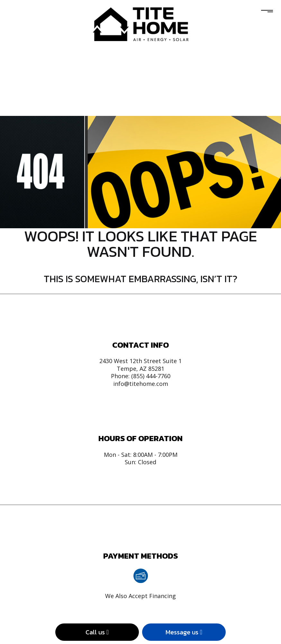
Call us (97, 632)
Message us (184, 632)
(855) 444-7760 (151, 376)
